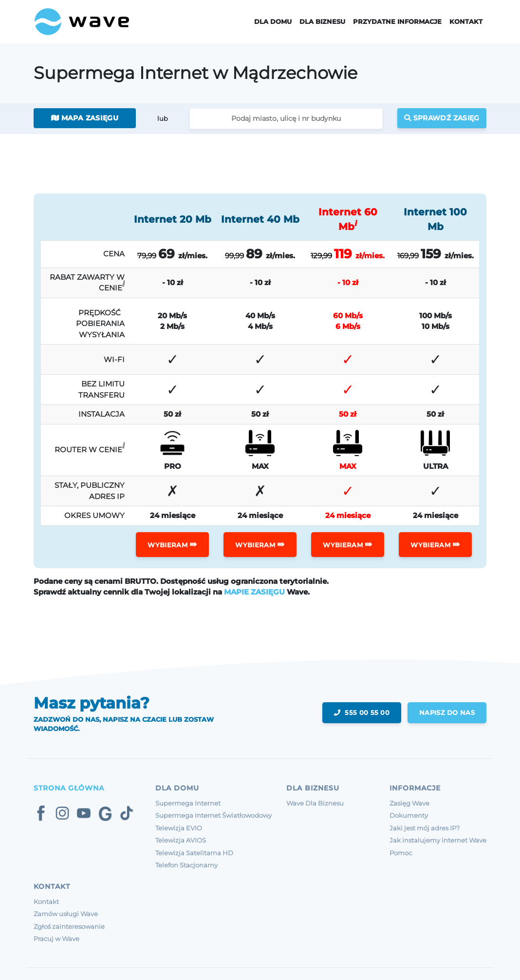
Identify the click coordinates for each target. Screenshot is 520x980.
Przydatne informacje (397, 22)
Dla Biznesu (322, 22)
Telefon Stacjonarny (186, 865)
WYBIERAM (172, 544)
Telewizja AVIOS (181, 840)
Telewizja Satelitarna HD (194, 853)
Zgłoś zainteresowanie (69, 926)
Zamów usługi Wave (66, 914)
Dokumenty (409, 815)
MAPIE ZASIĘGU (254, 592)
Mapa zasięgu (85, 118)
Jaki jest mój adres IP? (425, 828)
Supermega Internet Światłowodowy (214, 815)
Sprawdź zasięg (442, 118)
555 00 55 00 (360, 712)
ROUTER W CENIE (90, 448)
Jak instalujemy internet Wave (438, 840)
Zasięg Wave (409, 803)
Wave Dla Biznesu (315, 803)
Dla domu (273, 22)
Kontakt (466, 22)
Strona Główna (69, 788)
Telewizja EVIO (179, 828)
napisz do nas (446, 712)
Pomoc (401, 853)
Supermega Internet (188, 803)
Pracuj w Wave (56, 939)
